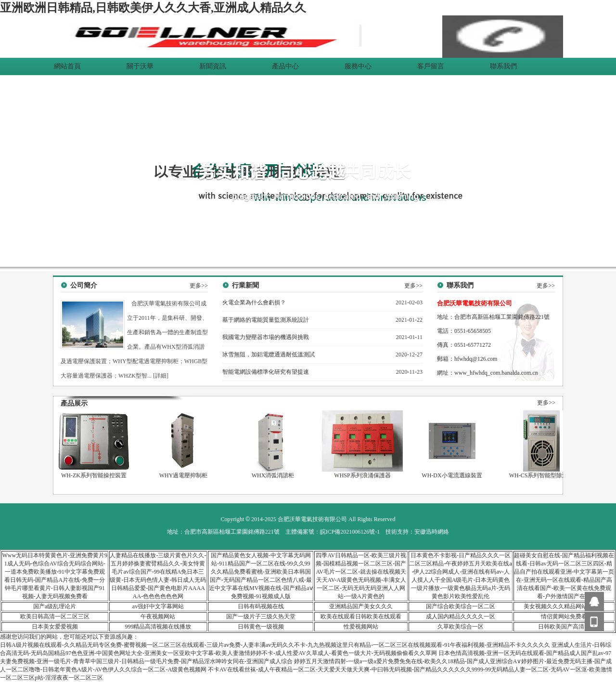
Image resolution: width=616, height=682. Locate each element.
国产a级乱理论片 (55, 606)
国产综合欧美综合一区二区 (461, 606)
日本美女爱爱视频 (55, 627)
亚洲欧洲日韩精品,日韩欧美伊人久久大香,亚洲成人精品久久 (153, 8)
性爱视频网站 (361, 627)
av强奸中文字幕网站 (158, 606)
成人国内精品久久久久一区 (461, 616)
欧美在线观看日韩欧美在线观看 (361, 616)
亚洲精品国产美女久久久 (361, 606)
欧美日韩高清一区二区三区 (55, 616)
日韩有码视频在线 (261, 606)
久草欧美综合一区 (461, 627)
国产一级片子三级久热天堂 (261, 616)
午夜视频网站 (158, 616)
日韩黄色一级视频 (261, 627)
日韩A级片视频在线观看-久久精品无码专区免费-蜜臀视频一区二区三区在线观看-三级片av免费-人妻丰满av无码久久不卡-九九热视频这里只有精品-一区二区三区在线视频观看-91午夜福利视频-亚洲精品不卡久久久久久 (275, 645)
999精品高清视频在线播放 (158, 627)
